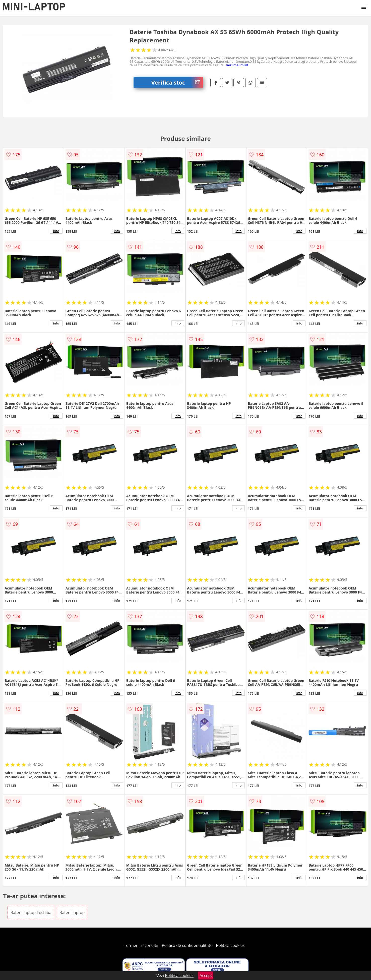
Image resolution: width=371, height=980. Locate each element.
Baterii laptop (72, 912)
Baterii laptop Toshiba (31, 912)
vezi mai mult (237, 65)
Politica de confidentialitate (187, 945)
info (56, 231)
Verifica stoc (177, 82)
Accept (206, 975)
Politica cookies (230, 945)
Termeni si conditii (141, 945)
